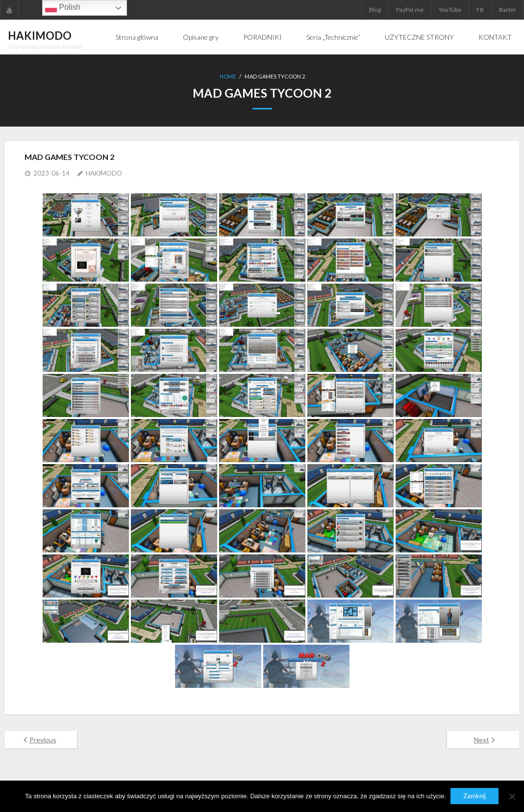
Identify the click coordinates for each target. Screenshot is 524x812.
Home (228, 76)
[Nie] (512, 796)
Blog (375, 10)
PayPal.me (410, 10)
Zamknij (475, 796)
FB (480, 10)
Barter (508, 10)
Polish (63, 8)
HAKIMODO (104, 173)
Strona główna (137, 37)
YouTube (450, 10)
